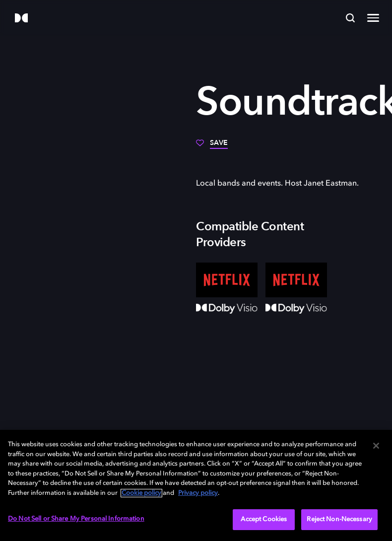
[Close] (376, 446)
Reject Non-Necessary (339, 519)
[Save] (212, 146)
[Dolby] (21, 19)
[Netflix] (227, 280)
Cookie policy (141, 493)
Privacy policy (198, 493)
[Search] (350, 18)
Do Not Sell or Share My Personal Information (76, 519)
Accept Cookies (264, 519)
